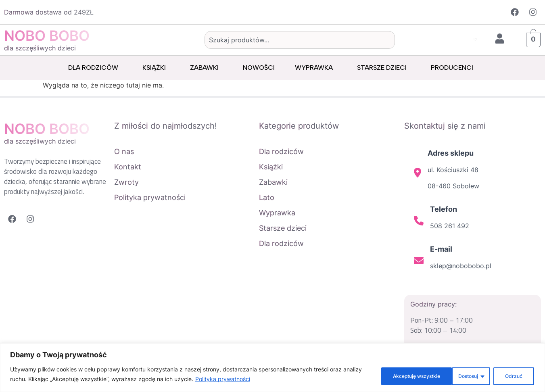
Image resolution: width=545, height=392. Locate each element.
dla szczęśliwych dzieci (40, 48)
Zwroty (126, 182)
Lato (267, 197)
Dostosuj (382, 375)
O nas (124, 151)
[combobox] (300, 40)
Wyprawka (316, 68)
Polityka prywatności (243, 380)
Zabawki (206, 68)
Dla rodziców (95, 68)
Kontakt (128, 167)
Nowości (259, 68)
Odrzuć (431, 375)
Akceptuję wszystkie (495, 375)
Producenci (454, 68)
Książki (156, 68)
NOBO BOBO (47, 35)
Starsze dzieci (384, 68)
